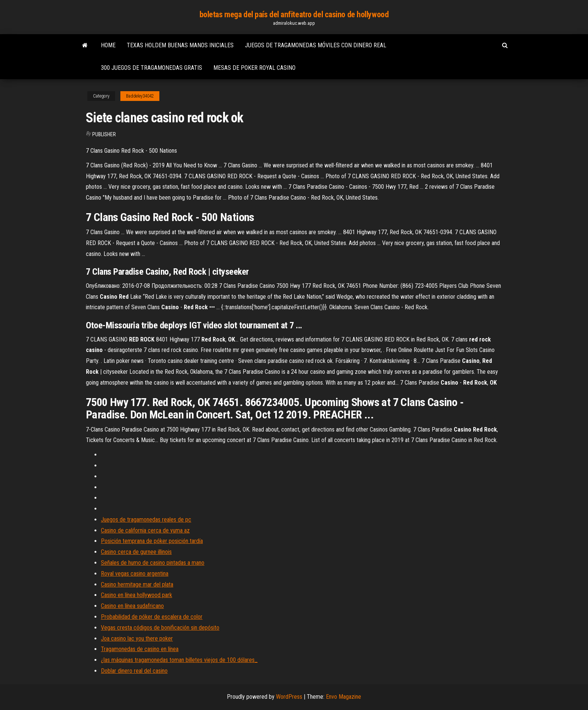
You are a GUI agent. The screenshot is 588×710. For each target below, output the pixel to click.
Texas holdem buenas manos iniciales (180, 45)
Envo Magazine (343, 697)
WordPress (289, 697)
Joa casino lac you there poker (137, 639)
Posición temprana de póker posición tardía (152, 541)
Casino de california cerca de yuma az (145, 530)
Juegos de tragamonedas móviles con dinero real (316, 45)
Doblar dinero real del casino (134, 671)
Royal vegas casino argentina (135, 574)
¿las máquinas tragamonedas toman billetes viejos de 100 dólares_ (179, 660)
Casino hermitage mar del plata (137, 584)
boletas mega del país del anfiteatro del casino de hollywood (294, 14)
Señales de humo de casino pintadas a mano (153, 563)
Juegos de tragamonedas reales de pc (146, 520)
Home (108, 45)
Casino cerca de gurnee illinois (136, 552)
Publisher (104, 134)
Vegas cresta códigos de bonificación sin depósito (160, 628)
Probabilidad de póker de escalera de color (152, 617)
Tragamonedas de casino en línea (140, 649)
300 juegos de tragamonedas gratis (151, 68)
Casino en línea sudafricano (132, 606)
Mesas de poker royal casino (254, 68)
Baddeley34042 (140, 96)
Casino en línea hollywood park (136, 595)
